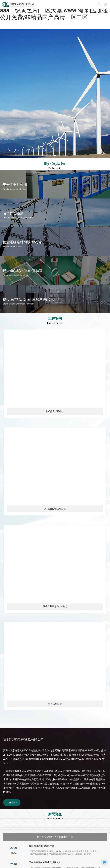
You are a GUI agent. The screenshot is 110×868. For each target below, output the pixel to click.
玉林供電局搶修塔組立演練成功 (46, 862)
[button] (55, 155)
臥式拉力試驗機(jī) (55, 411)
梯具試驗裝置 (55, 704)
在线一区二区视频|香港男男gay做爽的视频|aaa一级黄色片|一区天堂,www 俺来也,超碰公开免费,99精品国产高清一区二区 (55, 10)
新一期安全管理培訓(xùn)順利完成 (55, 837)
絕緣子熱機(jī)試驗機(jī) (55, 606)
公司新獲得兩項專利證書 (42, 846)
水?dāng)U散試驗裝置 (55, 509)
